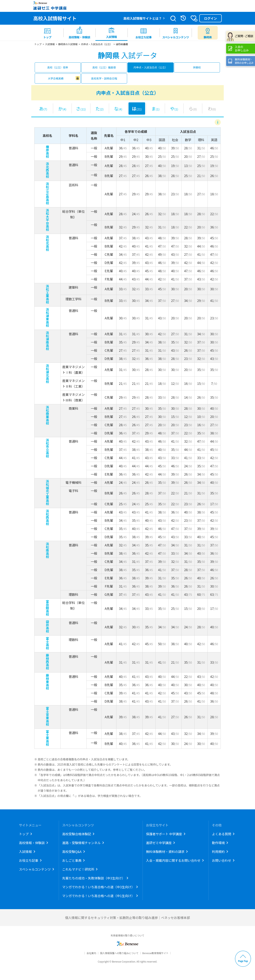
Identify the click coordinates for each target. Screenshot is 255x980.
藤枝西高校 (48, 662)
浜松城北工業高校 (48, 492)
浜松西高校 (48, 517)
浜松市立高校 (48, 448)
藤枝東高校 (48, 682)
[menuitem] (47, 33)
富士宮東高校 (48, 716)
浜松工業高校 (48, 294)
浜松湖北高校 (48, 374)
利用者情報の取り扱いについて (127, 935)
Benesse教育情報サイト (155, 953)
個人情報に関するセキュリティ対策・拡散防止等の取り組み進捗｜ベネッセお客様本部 (127, 918)
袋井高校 (48, 626)
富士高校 (48, 643)
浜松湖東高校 (48, 317)
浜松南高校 (48, 550)
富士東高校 (48, 738)
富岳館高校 (48, 608)
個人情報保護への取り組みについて (119, 953)
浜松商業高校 (48, 415)
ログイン (210, 18)
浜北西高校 (48, 170)
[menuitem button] (208, 33)
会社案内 (91, 953)
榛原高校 (48, 152)
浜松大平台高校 (48, 220)
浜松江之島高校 (48, 193)
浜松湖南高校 (48, 341)
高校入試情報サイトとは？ (143, 18)
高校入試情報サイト (55, 18)
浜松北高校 (48, 243)
